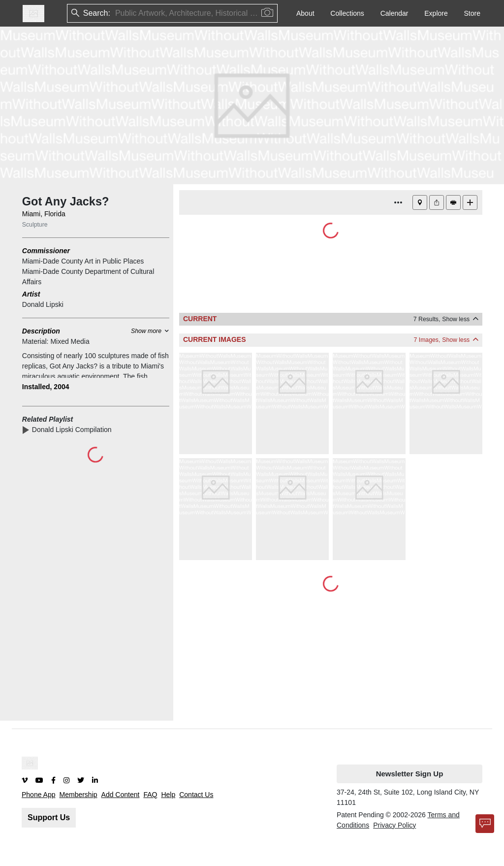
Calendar (394, 13)
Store (472, 13)
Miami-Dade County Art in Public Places (83, 261)
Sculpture (35, 225)
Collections (347, 13)
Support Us (49, 817)
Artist (31, 294)
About (305, 13)
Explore (436, 13)
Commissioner (46, 251)
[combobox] (116, 14)
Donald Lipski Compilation (74, 430)
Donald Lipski (43, 304)
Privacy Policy (394, 825)
